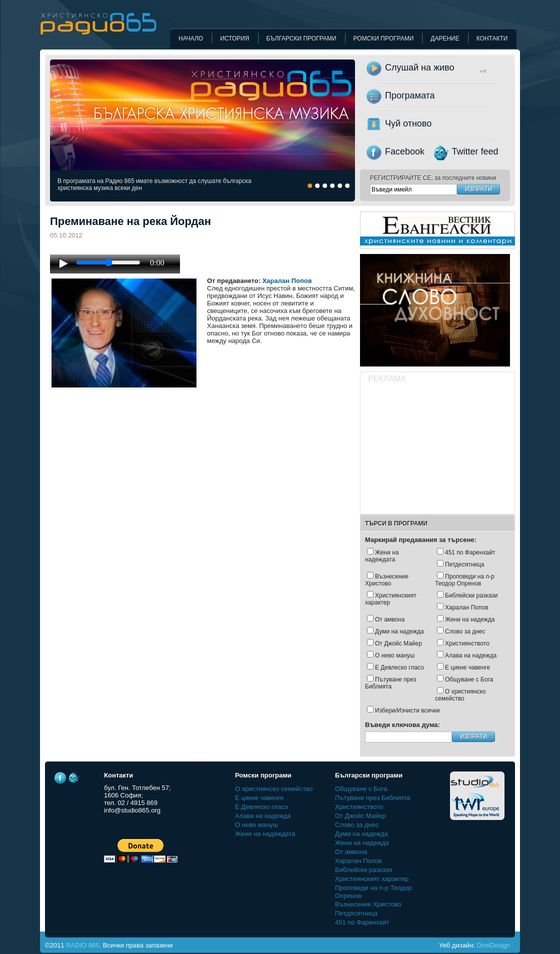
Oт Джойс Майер (398, 643)
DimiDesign (493, 945)
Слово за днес (465, 631)
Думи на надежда (399, 631)
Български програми (301, 38)
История (234, 38)
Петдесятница (465, 564)
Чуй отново (408, 123)
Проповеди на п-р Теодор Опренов (465, 580)
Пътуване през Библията (390, 683)
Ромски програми (384, 38)
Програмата (410, 95)
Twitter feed (475, 151)
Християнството (467, 643)
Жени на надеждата (382, 556)
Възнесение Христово (387, 580)
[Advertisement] (437, 450)
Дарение (445, 38)
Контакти (492, 38)
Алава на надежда (471, 655)
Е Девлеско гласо (399, 667)
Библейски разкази (471, 595)
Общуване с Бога (469, 679)
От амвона (390, 619)
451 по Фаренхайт (470, 552)
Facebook (405, 151)
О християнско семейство (460, 695)
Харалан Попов (287, 281)
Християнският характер (391, 599)
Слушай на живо (452, 67)
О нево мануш (395, 655)
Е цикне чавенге (467, 667)
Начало (191, 38)
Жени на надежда (470, 619)
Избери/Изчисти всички (407, 710)
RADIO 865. (83, 945)
